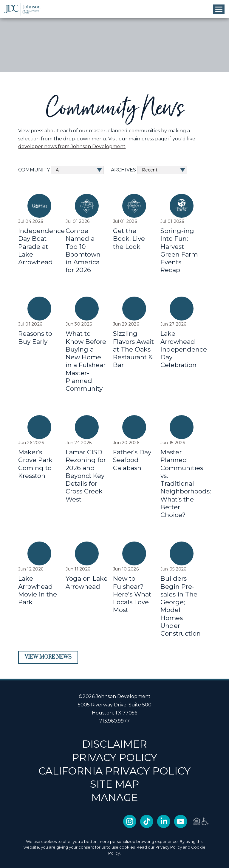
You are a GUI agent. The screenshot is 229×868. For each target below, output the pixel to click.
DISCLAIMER (114, 744)
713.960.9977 (114, 721)
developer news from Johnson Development (72, 147)
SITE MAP (114, 784)
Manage (115, 797)
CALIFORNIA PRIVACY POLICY (114, 771)
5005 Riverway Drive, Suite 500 (115, 705)
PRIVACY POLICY (114, 757)
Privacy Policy (169, 847)
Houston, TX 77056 (114, 713)
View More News (48, 657)
